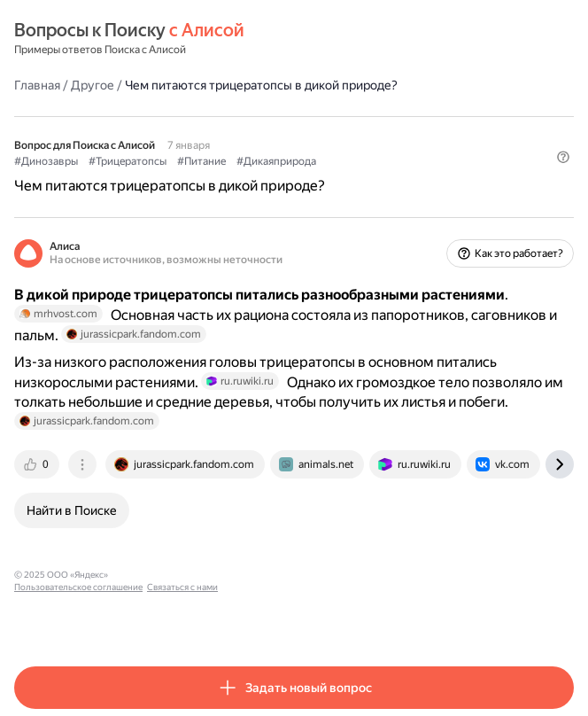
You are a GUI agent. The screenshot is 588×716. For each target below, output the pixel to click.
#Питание (201, 161)
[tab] (38, 464)
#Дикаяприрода (276, 161)
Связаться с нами (284, 575)
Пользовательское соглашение (180, 575)
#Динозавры (46, 161)
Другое (93, 85)
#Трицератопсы (128, 161)
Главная (37, 85)
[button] (563, 157)
